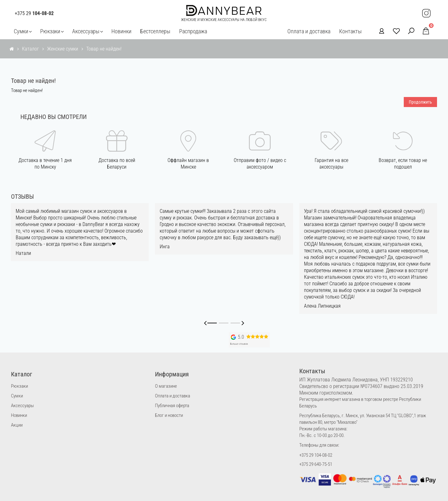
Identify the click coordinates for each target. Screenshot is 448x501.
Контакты (350, 31)
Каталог (30, 49)
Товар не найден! (104, 49)
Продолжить (420, 102)
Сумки (21, 31)
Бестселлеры (155, 31)
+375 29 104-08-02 (316, 455)
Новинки (121, 31)
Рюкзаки (50, 31)
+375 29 (34, 13)
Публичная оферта (172, 406)
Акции (17, 425)
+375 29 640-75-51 (316, 464)
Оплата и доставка (309, 31)
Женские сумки (63, 49)
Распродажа (193, 31)
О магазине (166, 386)
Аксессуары (86, 31)
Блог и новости (169, 415)
